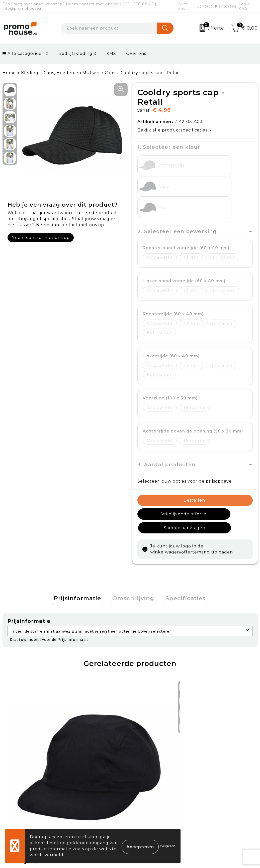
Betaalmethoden (156, 764)
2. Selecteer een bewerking (177, 189)
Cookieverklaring (219, 764)
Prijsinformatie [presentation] (81, 543)
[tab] (81, 543)
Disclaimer (211, 787)
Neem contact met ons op (41, 238)
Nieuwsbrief (88, 764)
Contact (204, 6)
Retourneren (152, 776)
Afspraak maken (93, 776)
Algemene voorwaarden (227, 752)
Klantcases (226, 6)
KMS (111, 53)
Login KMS (244, 6)
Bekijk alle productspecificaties (174, 130)
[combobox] (109, 28)
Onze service (152, 787)
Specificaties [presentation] (182, 543)
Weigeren (168, 846)
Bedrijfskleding (75, 53)
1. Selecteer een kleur (169, 147)
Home (9, 73)
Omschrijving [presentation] (133, 543)
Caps (110, 73)
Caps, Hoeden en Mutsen (72, 73)
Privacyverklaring (220, 776)
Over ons (183, 6)
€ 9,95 (208, 700)
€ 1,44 (17, 700)
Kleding (30, 73)
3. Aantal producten (166, 422)
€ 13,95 (152, 696)
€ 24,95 (89, 696)
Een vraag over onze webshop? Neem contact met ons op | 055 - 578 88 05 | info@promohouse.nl (79, 6)
